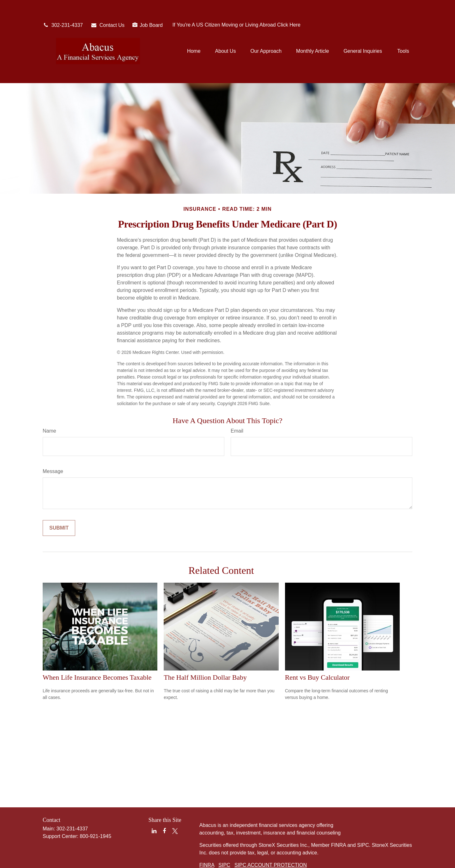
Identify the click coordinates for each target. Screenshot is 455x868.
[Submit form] (59, 500)
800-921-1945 (95, 808)
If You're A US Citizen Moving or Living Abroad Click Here (237, 6)
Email (237, 402)
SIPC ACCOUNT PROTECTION (271, 837)
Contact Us (108, 6)
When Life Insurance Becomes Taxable (97, 649)
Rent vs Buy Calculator (317, 649)
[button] (194, 32)
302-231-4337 (63, 6)
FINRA (207, 837)
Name (49, 402)
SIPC (224, 837)
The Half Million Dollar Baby (205, 649)
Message (53, 443)
